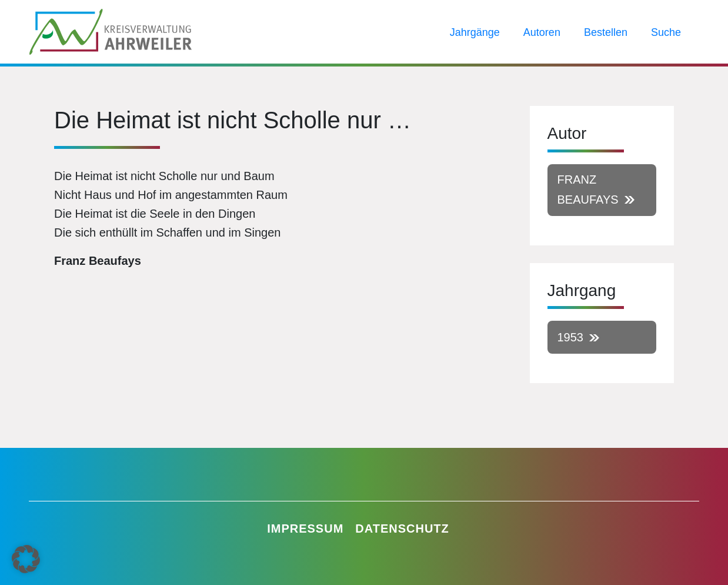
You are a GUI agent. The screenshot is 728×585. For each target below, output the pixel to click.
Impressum (305, 529)
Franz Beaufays (588, 190)
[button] (26, 559)
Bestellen (606, 32)
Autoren (542, 32)
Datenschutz (402, 529)
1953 (571, 337)
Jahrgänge (475, 32)
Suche (666, 32)
